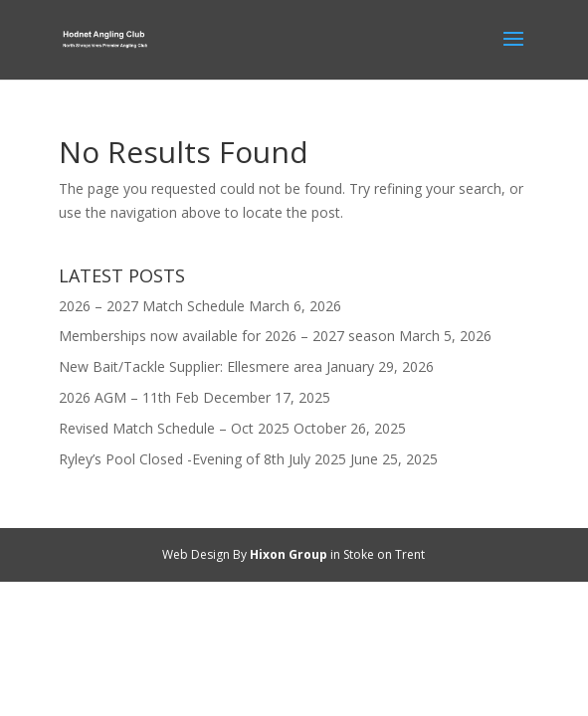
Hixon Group (289, 554)
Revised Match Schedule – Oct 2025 (174, 428)
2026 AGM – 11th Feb (129, 397)
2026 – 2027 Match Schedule (152, 306)
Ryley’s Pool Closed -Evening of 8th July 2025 (202, 459)
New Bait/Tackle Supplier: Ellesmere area (191, 366)
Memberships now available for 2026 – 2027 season (227, 336)
